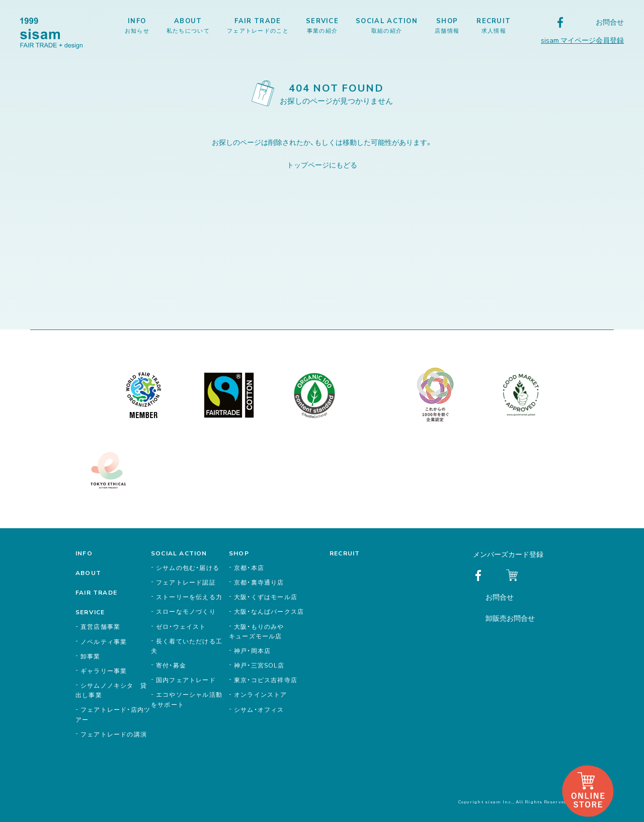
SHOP (447, 25)
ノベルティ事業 (104, 641)
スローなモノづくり (186, 611)
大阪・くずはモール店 (266, 597)
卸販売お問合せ (510, 618)
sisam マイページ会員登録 (582, 40)
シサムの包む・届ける (188, 567)
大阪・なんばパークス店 (269, 611)
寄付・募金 (171, 665)
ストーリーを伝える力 (189, 597)
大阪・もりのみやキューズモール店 (257, 631)
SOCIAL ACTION (387, 25)
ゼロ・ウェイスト (181, 626)
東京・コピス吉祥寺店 (266, 680)
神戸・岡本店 (252, 650)
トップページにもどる (322, 165)
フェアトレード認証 (186, 582)
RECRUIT (494, 25)
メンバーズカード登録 (508, 554)
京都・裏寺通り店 (259, 582)
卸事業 (91, 656)
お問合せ (610, 22)
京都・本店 (249, 567)
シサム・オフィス (259, 709)
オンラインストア (261, 694)
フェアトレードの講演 (114, 734)
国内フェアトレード (186, 680)
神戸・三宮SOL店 (259, 665)
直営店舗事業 (100, 626)
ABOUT (188, 25)
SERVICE (322, 25)
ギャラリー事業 (104, 671)
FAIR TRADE (258, 25)
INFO (137, 25)
